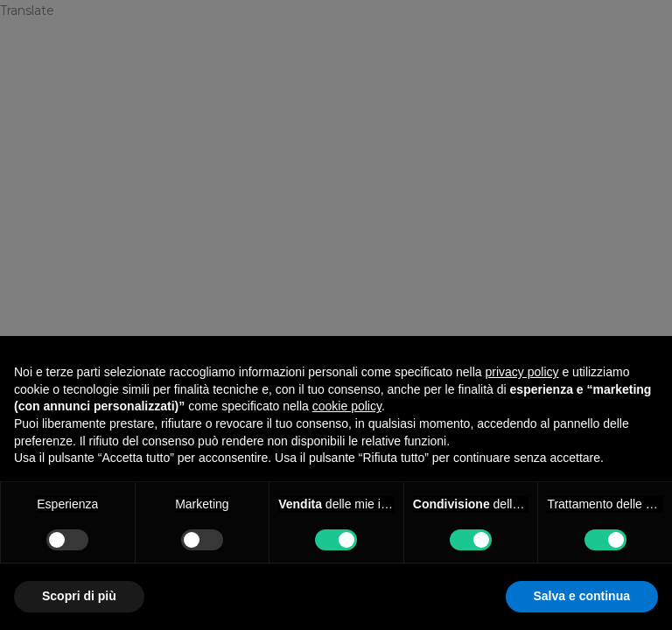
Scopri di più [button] (79, 596)
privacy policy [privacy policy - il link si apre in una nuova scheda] (522, 372)
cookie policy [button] (347, 406)
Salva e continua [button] (582, 596)
